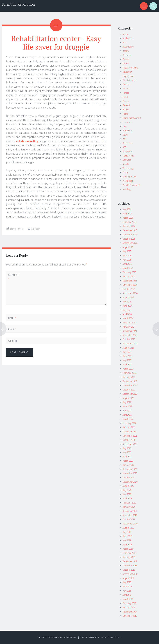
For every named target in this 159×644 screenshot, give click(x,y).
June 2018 (127, 586)
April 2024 (127, 314)
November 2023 (130, 335)
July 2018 (127, 582)
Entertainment (129, 80)
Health (126, 110)
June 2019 (127, 536)
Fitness (126, 93)
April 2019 (127, 545)
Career (126, 59)
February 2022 (129, 423)
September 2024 (130, 293)
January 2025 (129, 276)
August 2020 (128, 486)
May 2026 (127, 209)
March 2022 (128, 419)
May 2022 (127, 411)
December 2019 (130, 511)
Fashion (126, 84)
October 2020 (129, 477)
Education (127, 72)
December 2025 (130, 230)
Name (12, 318)
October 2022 (129, 390)
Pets (124, 139)
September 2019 (130, 524)
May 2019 (127, 540)
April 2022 (127, 415)
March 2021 (128, 461)
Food (125, 97)
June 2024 (127, 306)
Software (127, 160)
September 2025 (130, 243)
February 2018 (129, 603)
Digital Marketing (130, 68)
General (126, 105)
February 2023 (129, 373)
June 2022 (127, 406)
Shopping (127, 151)
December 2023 (130, 331)
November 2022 (130, 385)
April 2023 (127, 364)
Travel (125, 172)
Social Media (128, 156)
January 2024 (129, 327)
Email (12, 329)
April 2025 (127, 264)
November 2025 (130, 235)
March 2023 (128, 369)
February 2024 (129, 323)
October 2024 (129, 289)
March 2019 (128, 549)
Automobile (128, 47)
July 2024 (127, 302)
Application (128, 38)
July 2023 (127, 352)
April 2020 (127, 498)
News (125, 135)
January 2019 (129, 557)
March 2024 (128, 318)
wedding (127, 189)
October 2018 (129, 570)
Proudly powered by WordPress (57, 638)
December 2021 (130, 432)
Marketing (127, 130)
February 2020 (129, 503)
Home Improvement (132, 118)
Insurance (127, 122)
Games (126, 101)
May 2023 (127, 360)
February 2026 (129, 222)
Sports (126, 164)
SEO (124, 147)
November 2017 (130, 616)
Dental (126, 63)
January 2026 (129, 226)
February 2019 (129, 553)
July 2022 (127, 402)
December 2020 (130, 469)
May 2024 (127, 310)
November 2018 (130, 566)
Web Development (131, 185)
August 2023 (128, 348)
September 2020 (130, 482)
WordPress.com (111, 638)
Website (13, 341)
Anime (125, 34)
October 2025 (129, 239)
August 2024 (128, 297)
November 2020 (130, 473)
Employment (128, 76)
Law (124, 126)
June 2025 (127, 255)
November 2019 (130, 515)
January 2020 (129, 507)
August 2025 (128, 247)
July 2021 (127, 448)
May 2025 (127, 260)
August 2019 (128, 528)
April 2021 (127, 457)
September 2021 (130, 444)
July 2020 (127, 490)
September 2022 (130, 394)
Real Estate (128, 143)
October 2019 (129, 519)
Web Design (128, 181)
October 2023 (129, 339)
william (36, 229)
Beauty (126, 51)
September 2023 (130, 344)
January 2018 (129, 607)
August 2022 (128, 398)
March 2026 (128, 218)
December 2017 (130, 612)
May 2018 (127, 591)
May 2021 (127, 452)
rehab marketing (27, 141)
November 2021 (130, 436)
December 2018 (130, 561)
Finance (126, 89)
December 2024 (130, 281)
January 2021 (129, 465)
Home (125, 114)
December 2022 (130, 381)
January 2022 (129, 427)
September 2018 (130, 574)
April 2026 (127, 214)
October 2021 (129, 440)
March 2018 (128, 599)
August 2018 (128, 578)
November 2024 (130, 285)
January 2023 (129, 377)
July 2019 (127, 532)
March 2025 (128, 268)
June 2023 (127, 356)
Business (127, 55)
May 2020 (127, 494)
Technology (128, 168)
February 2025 (129, 272)
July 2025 (127, 251)
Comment (14, 277)
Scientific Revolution (18, 4)
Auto (125, 42)
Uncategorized (129, 177)
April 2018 (127, 595)
